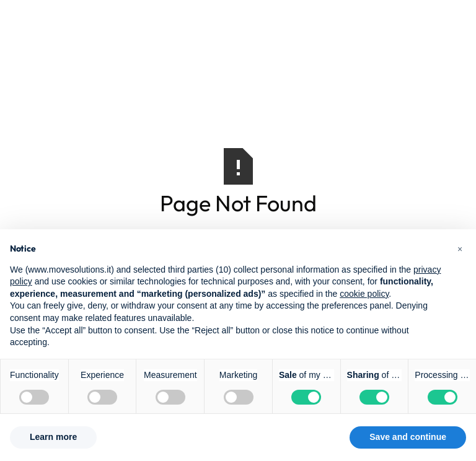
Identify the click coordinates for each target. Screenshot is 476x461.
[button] (460, 249)
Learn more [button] (53, 437)
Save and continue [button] (408, 437)
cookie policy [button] (364, 294)
